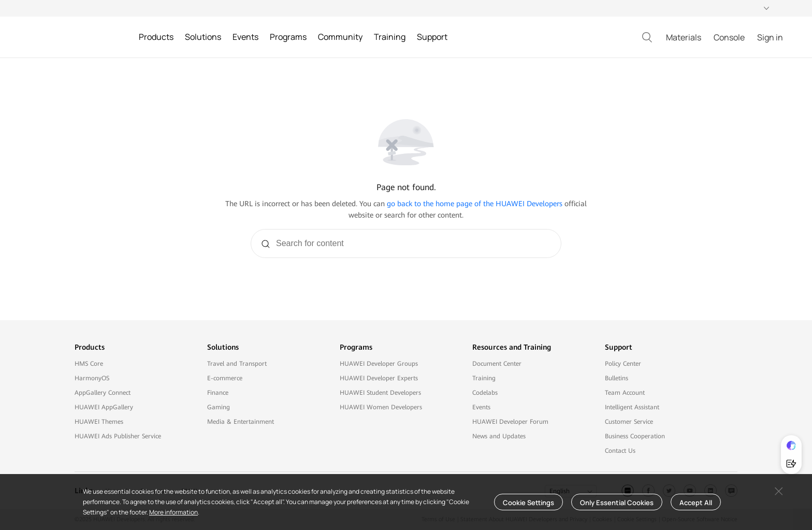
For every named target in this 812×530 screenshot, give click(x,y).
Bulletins (617, 378)
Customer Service (629, 422)
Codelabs (485, 393)
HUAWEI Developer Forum (510, 422)
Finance (218, 393)
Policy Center (623, 364)
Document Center (497, 364)
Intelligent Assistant (632, 407)
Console (729, 37)
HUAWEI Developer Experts (379, 378)
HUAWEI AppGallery (104, 407)
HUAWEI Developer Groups (379, 364)
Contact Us (620, 451)
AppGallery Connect (103, 393)
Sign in (770, 37)
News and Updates (499, 436)
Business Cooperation (635, 436)
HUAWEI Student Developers (380, 393)
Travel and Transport (237, 364)
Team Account (625, 393)
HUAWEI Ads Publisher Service (118, 436)
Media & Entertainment (241, 422)
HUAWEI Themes (99, 422)
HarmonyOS (92, 378)
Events (481, 407)
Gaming (219, 407)
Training (484, 378)
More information (173, 512)
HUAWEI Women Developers (381, 407)
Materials (684, 37)
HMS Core (89, 364)
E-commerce (225, 378)
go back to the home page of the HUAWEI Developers (475, 204)
